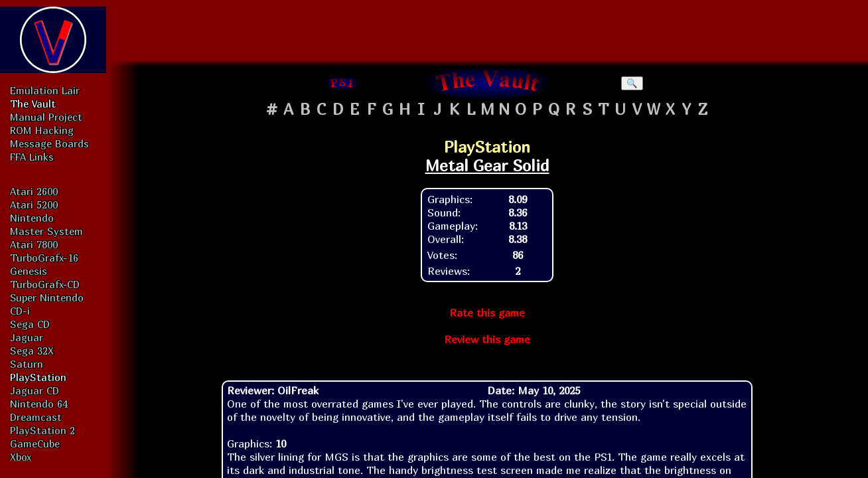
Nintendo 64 (39, 404)
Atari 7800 (34, 244)
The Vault (33, 104)
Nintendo (32, 218)
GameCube (35, 443)
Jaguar (27, 337)
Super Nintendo (47, 297)
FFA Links (32, 157)
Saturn (27, 364)
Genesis (29, 271)
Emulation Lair (45, 90)
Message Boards (49, 143)
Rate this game (487, 313)
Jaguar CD (35, 390)
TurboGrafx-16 (44, 258)
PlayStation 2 (42, 430)
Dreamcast (36, 417)
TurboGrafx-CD (45, 284)
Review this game (487, 339)
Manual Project (46, 117)
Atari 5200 (34, 204)
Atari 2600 (34, 191)
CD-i (20, 311)
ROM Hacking (42, 130)
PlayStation (38, 377)
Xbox (21, 457)
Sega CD (30, 324)
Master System (46, 231)
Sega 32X (32, 351)
